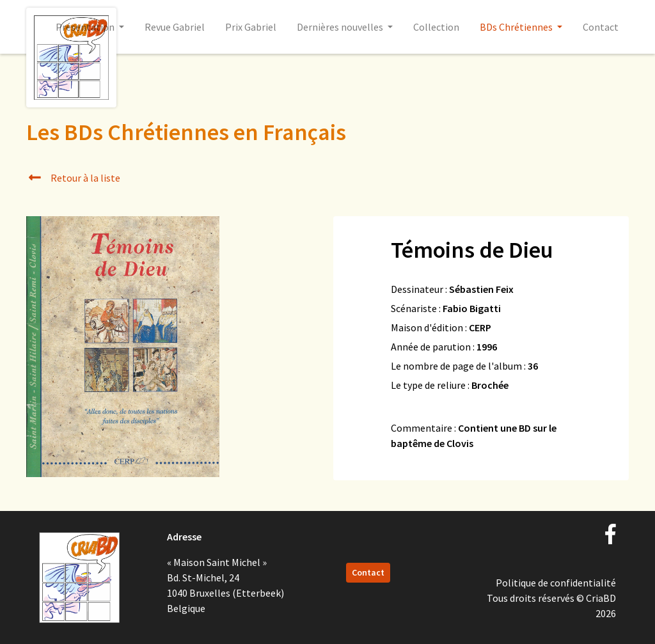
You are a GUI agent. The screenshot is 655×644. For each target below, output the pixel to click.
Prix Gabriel (251, 27)
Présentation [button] (86, 27)
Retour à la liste (73, 178)
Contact (601, 27)
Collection (436, 27)
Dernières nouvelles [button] (341, 27)
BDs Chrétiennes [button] (517, 27)
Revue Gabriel (175, 27)
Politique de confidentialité (556, 583)
